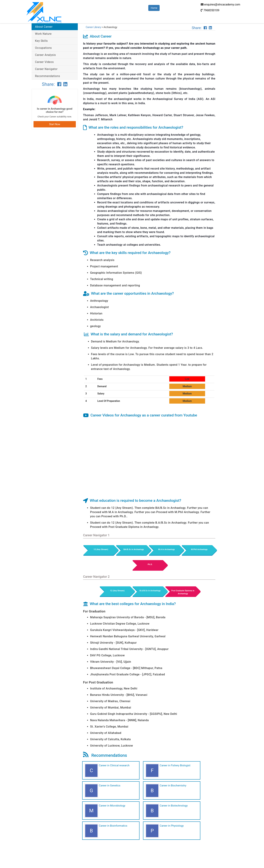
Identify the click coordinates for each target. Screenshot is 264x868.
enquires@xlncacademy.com (222, 4)
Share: (49, 84)
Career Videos (44, 62)
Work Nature (43, 34)
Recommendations (48, 76)
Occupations (43, 48)
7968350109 (210, 10)
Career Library (93, 27)
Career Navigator (46, 69)
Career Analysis (45, 55)
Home (154, 8)
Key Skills (41, 41)
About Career (44, 27)
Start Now (55, 124)
